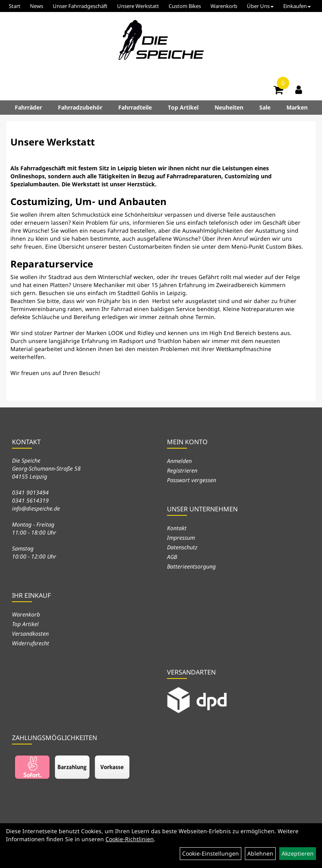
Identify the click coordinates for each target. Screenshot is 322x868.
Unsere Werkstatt (138, 6)
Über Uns (260, 6)
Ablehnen (260, 853)
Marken (297, 107)
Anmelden (179, 461)
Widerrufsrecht (31, 643)
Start (15, 6)
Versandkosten (30, 634)
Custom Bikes (185, 6)
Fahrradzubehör (80, 107)
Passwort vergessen (192, 480)
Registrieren (182, 470)
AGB (172, 557)
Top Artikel (183, 107)
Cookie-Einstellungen (211, 853)
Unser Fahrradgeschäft (80, 6)
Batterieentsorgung (191, 566)
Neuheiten (229, 107)
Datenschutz (182, 547)
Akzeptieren (298, 853)
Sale (265, 107)
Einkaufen (297, 6)
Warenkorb (224, 6)
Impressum (181, 538)
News (37, 6)
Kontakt (177, 528)
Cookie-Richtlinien (130, 839)
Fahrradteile (135, 107)
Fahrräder (28, 107)
